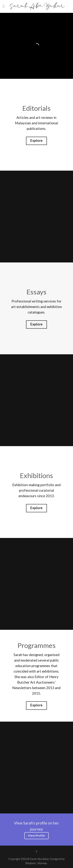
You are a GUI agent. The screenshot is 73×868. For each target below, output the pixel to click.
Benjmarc (31, 863)
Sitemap (42, 863)
